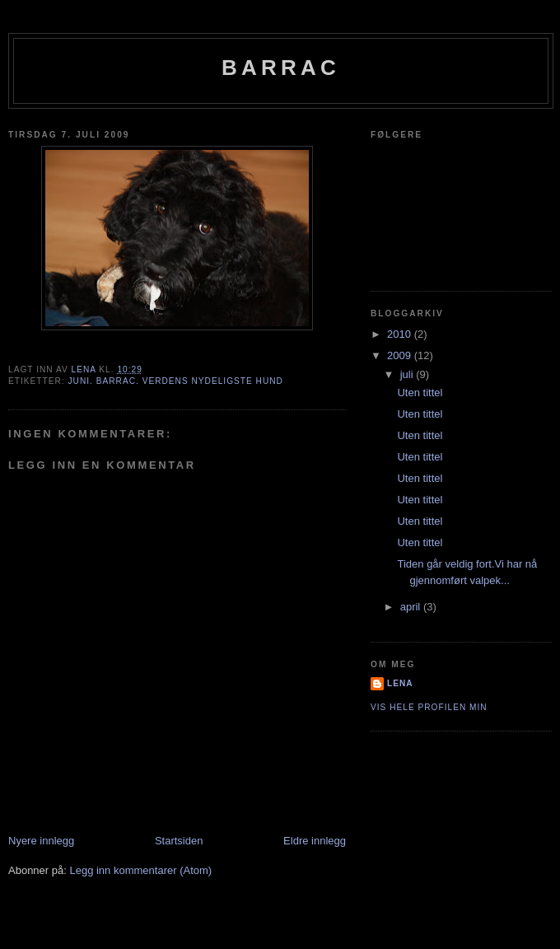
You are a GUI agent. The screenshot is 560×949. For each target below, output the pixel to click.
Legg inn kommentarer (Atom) (140, 870)
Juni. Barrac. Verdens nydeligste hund (175, 381)
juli (408, 374)
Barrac (281, 68)
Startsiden (179, 841)
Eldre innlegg (315, 841)
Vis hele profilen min (429, 707)
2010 (401, 334)
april (412, 607)
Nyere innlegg (41, 841)
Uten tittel (420, 393)
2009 (401, 355)
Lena (400, 683)
